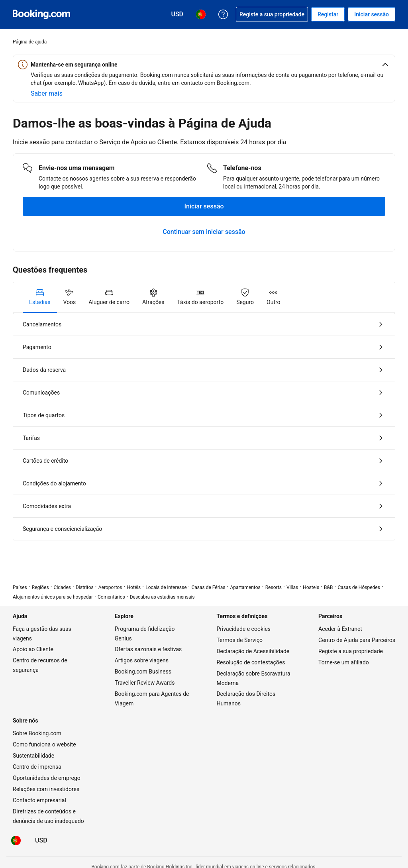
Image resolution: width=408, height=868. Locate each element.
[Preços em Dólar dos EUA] (41, 841)
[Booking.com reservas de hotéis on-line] (41, 14)
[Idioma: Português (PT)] (16, 841)
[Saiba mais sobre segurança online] (47, 94)
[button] (204, 65)
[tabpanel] (204, 427)
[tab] (40, 297)
